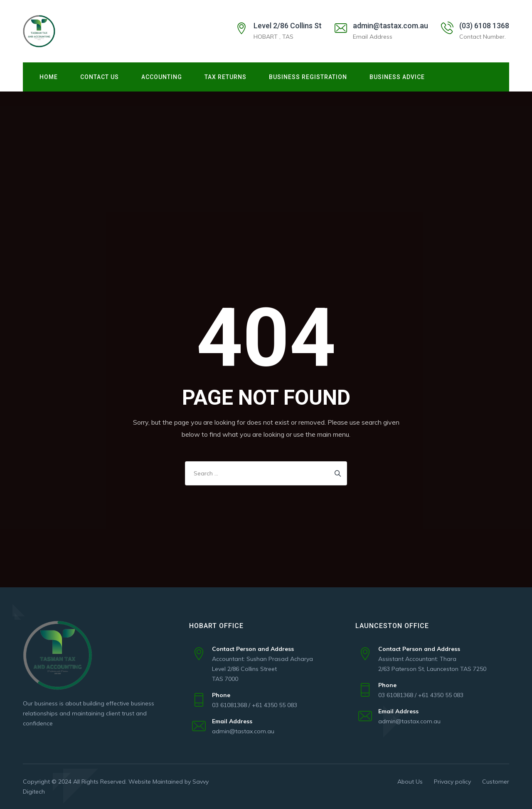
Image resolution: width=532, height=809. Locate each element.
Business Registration (308, 77)
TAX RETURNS (225, 77)
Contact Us (100, 77)
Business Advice (397, 77)
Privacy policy (452, 782)
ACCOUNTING (162, 77)
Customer (496, 782)
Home (49, 77)
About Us (410, 782)
